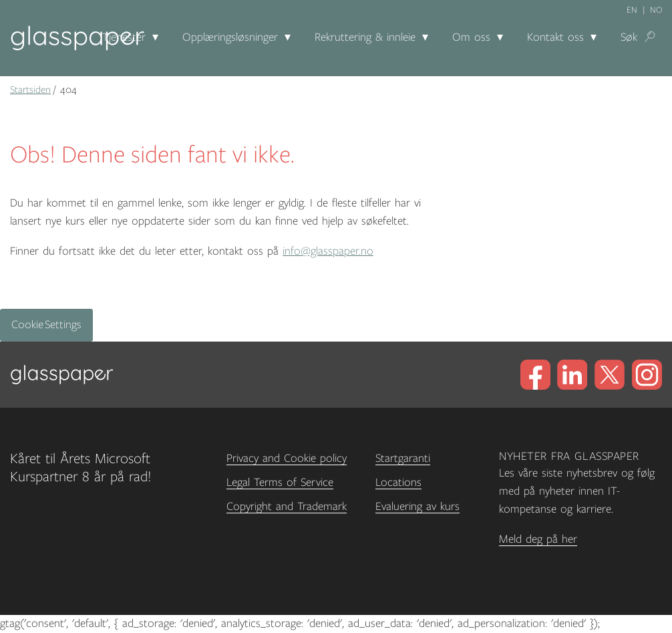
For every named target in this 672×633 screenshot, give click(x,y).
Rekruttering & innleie (365, 37)
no (656, 10)
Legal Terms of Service (280, 483)
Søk (629, 37)
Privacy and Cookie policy (287, 459)
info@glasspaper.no (328, 251)
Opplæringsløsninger (230, 37)
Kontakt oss (555, 37)
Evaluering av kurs (417, 507)
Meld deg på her (538, 539)
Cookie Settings (46, 325)
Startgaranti (403, 459)
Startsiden (30, 90)
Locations (398, 483)
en (632, 10)
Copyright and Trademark (287, 507)
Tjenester (124, 37)
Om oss (471, 37)
